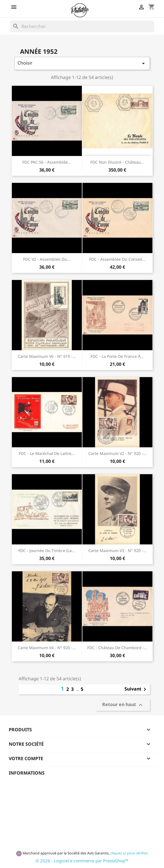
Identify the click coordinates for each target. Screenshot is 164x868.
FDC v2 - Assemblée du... (47, 259)
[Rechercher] (82, 26)
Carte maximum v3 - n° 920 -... (117, 550)
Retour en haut (123, 705)
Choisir (82, 63)
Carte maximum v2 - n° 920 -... (117, 453)
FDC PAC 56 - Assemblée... (47, 162)
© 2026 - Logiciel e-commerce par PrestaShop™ (82, 861)
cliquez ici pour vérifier (129, 853)
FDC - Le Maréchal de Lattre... (47, 453)
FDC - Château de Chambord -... (117, 648)
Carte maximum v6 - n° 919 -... (47, 356)
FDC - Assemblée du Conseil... (117, 259)
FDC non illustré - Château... (117, 162)
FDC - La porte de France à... (117, 356)
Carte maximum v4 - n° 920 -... (47, 648)
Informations (27, 773)
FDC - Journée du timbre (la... (47, 550)
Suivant (136, 689)
